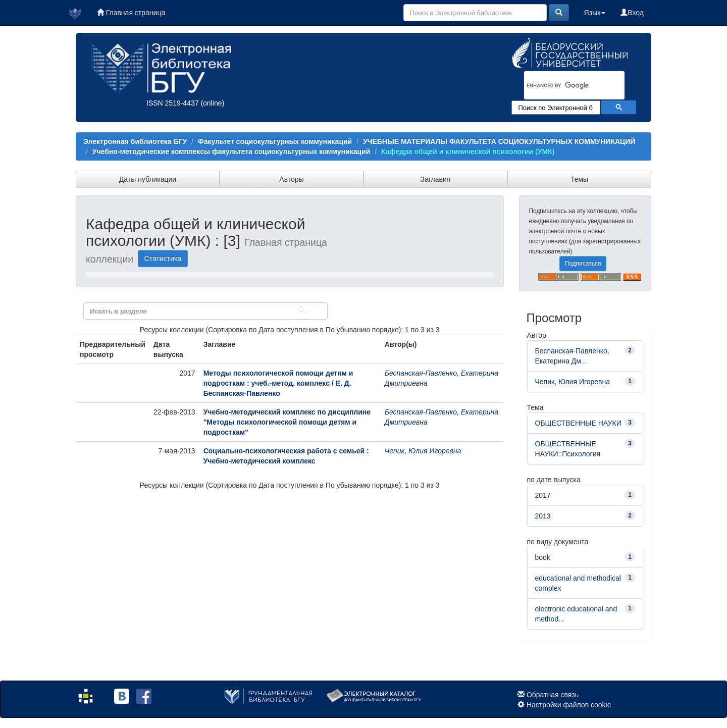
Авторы (291, 179)
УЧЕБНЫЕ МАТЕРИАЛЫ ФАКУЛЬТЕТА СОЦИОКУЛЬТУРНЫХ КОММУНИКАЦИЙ (499, 141)
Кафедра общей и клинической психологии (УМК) (468, 151)
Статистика (163, 258)
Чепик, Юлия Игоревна (423, 451)
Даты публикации (148, 179)
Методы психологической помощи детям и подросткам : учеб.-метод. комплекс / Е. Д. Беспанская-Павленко (278, 383)
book (543, 557)
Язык (595, 13)
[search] (561, 86)
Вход (632, 13)
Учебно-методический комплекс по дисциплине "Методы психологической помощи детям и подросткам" (287, 422)
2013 (543, 516)
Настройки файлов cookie (569, 705)
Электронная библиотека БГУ (135, 141)
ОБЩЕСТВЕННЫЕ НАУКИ (578, 423)
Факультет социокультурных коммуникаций (275, 141)
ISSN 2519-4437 (173, 103)
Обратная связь (553, 695)
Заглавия (436, 179)
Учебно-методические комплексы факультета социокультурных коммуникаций (231, 151)
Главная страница (131, 13)
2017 (543, 495)
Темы (579, 179)
